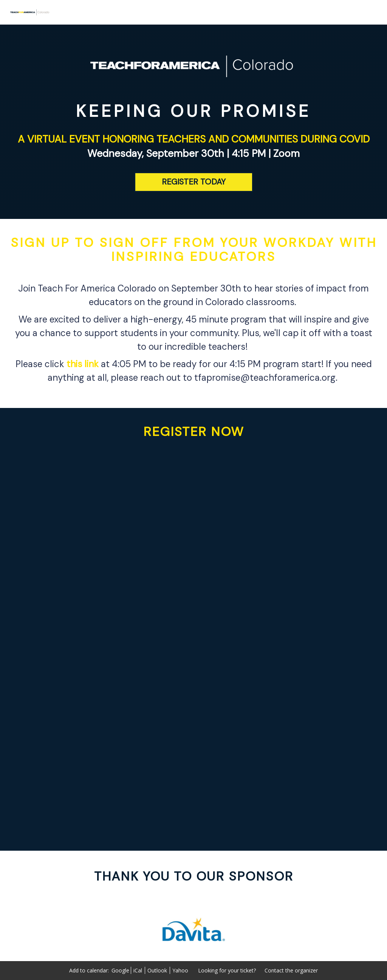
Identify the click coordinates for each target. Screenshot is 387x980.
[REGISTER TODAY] (194, 182)
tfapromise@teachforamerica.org (265, 378)
